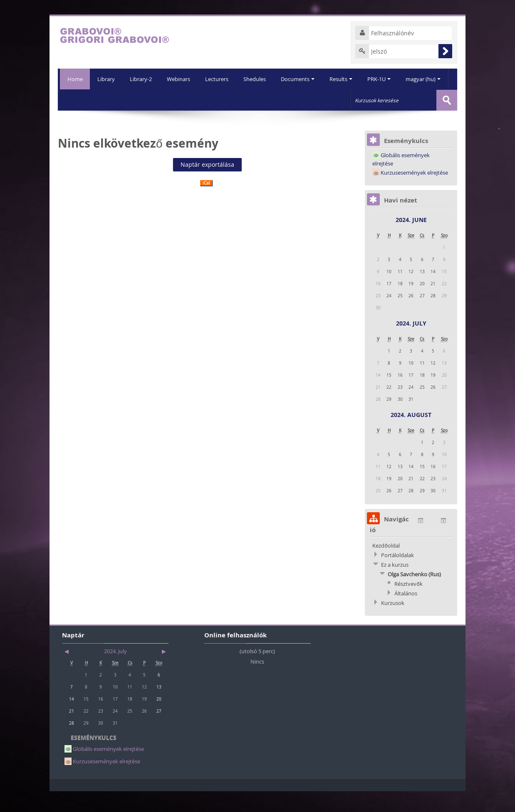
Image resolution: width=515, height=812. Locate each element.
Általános (406, 614)
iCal (206, 204)
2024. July (411, 344)
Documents (279, 100)
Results (323, 100)
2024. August (411, 435)
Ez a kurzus (395, 585)
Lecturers (196, 100)
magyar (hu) (406, 100)
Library (83, 100)
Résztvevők (408, 604)
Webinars (157, 100)
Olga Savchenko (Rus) (414, 595)
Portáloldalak (397, 575)
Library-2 (118, 100)
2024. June (411, 240)
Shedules (235, 100)
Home (74, 79)
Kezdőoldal (386, 566)
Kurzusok (393, 623)
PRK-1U (361, 100)
